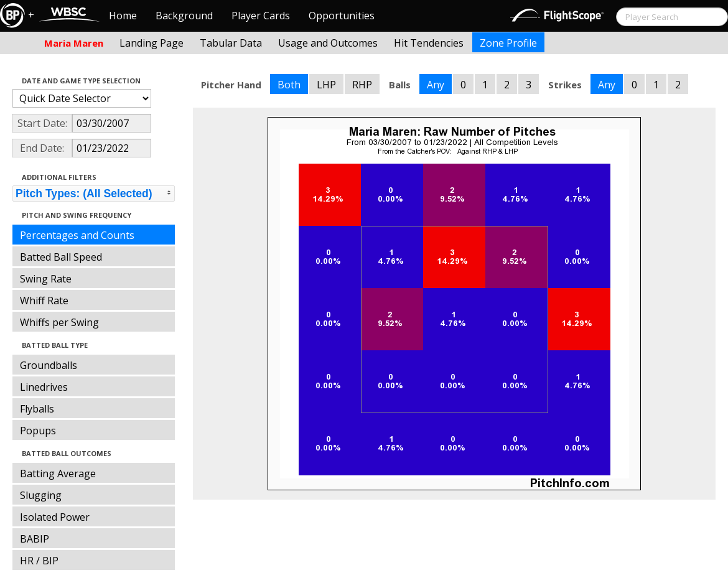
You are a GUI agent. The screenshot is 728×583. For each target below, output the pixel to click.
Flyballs (37, 409)
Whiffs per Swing (59, 322)
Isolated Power (55, 517)
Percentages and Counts (77, 235)
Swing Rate (46, 279)
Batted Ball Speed (61, 257)
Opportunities (342, 16)
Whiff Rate (44, 301)
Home (123, 16)
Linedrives (44, 387)
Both (289, 85)
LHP (326, 85)
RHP (362, 85)
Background (184, 16)
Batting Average (58, 473)
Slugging (41, 495)
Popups (38, 431)
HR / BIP (39, 561)
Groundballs (49, 365)
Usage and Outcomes (328, 43)
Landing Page (152, 43)
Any (436, 85)
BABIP (35, 539)
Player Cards (261, 16)
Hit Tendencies (429, 43)
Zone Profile (508, 43)
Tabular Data (231, 43)
